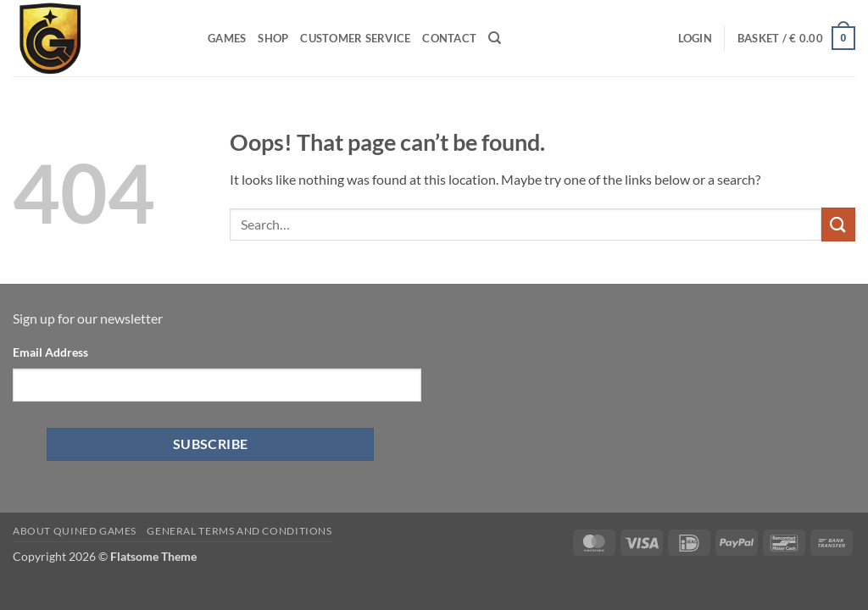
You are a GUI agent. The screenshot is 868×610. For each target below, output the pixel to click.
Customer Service (355, 38)
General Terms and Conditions (239, 531)
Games (227, 38)
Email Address (50, 352)
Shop (273, 38)
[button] (695, 38)
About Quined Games (75, 531)
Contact (449, 38)
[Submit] (838, 224)
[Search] (495, 38)
